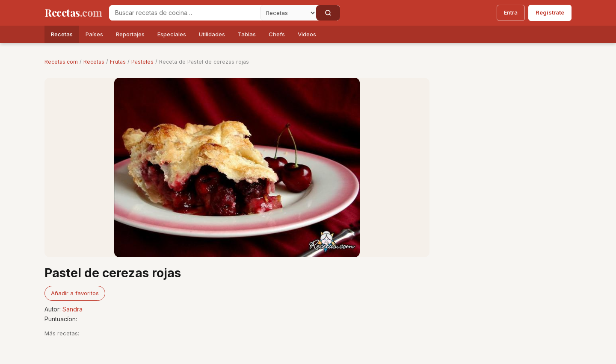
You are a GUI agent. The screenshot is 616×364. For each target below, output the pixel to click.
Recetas (62, 34)
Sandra (73, 309)
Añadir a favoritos (75, 293)
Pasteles (142, 62)
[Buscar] (328, 13)
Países (94, 34)
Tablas (247, 34)
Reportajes (130, 34)
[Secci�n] (288, 13)
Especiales (172, 34)
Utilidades (212, 34)
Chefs (277, 34)
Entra (511, 12)
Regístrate (550, 12)
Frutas (118, 62)
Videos (307, 34)
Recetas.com (61, 62)
